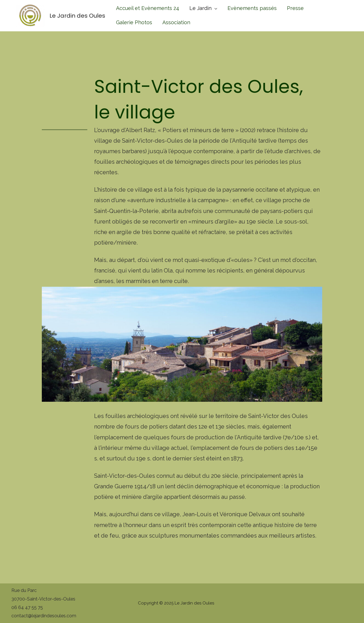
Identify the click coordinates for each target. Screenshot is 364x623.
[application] (214, 8)
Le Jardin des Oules (77, 16)
